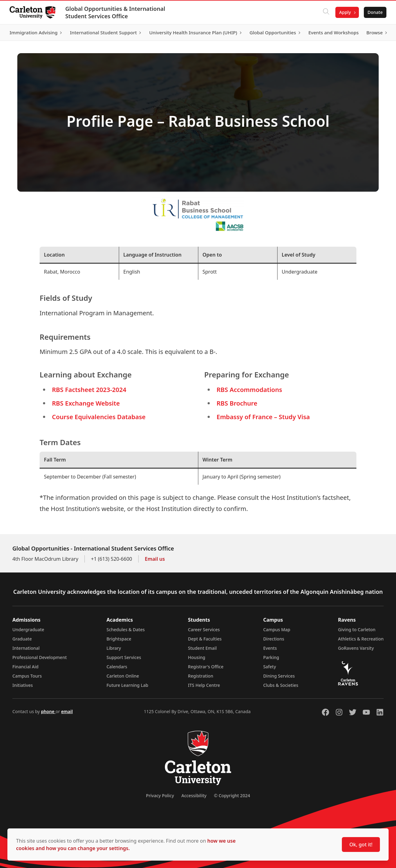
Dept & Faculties (205, 639)
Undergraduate (28, 630)
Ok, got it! (361, 845)
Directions (274, 639)
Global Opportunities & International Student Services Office (116, 12)
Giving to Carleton (357, 630)
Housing (197, 657)
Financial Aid (25, 667)
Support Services (124, 657)
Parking (271, 657)
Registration (201, 676)
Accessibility (194, 796)
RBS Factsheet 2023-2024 (89, 390)
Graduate (22, 639)
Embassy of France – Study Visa (263, 417)
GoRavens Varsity (356, 648)
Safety (270, 667)
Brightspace (119, 639)
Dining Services (279, 676)
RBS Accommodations (249, 390)
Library (114, 648)
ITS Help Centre (204, 685)
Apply (345, 12)
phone (48, 711)
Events (270, 648)
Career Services (204, 630)
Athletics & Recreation (361, 639)
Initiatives (23, 685)
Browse (374, 32)
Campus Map (277, 630)
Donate (375, 12)
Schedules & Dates (126, 630)
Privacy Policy (160, 796)
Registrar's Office (206, 667)
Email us (155, 559)
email (67, 711)
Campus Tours (27, 676)
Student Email (202, 648)
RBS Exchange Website (86, 403)
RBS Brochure (237, 403)
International (26, 648)
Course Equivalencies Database (99, 417)
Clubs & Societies (281, 685)
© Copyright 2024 (232, 796)
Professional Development (40, 657)
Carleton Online (123, 676)
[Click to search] (326, 12)
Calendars (117, 667)
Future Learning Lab (127, 685)
